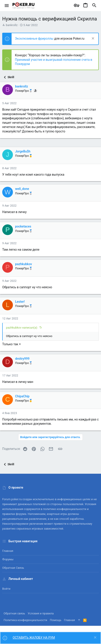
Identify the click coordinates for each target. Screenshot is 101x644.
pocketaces (23, 226)
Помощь (56, 620)
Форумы (8, 559)
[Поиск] (94, 6)
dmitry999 (22, 359)
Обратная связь (13, 568)
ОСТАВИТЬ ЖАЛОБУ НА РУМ (34, 638)
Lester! (20, 302)
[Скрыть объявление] (92, 39)
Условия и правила (41, 613)
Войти (6, 589)
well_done (22, 189)
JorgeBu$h (23, 151)
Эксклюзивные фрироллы (35, 39)
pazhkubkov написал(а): (22, 328)
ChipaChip (22, 396)
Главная (8, 551)
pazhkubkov (24, 264)
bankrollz (12, 25)
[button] (7, 6)
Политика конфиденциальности (25, 620)
